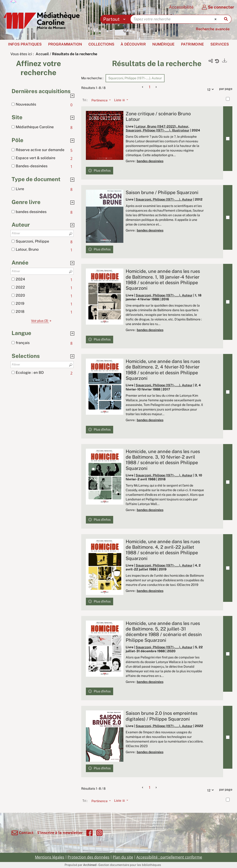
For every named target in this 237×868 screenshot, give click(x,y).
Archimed (90, 865)
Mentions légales (50, 857)
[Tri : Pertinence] (100, 100)
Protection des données (89, 857)
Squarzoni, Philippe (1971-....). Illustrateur (157, 130)
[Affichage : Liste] (123, 100)
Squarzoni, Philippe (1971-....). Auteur (164, 199)
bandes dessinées (150, 161)
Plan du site (123, 857)
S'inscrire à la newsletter (60, 833)
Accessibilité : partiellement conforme (169, 857)
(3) (42, 321)
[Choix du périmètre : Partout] (115, 19)
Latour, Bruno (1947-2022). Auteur (162, 126)
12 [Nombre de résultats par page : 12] (212, 89)
